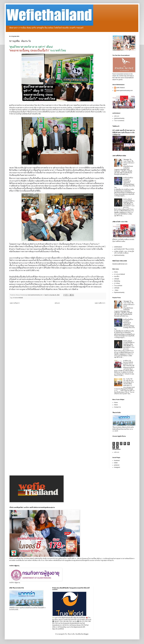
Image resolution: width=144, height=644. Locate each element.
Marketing (117, 281)
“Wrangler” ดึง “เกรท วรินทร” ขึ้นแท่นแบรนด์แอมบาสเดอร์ (129, 162)
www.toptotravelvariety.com (125, 91)
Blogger (86, 634)
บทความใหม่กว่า (15, 303)
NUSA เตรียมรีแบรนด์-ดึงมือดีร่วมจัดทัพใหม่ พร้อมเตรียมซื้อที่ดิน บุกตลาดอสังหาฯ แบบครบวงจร (129, 203)
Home (116, 272)
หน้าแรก (57, 303)
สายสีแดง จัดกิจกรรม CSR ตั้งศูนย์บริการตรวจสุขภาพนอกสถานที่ (129, 363)
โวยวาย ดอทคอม (119, 121)
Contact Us (117, 407)
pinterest (117, 465)
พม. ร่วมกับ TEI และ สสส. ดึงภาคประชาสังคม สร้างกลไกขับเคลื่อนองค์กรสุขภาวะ (128, 382)
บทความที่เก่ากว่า (100, 303)
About (116, 405)
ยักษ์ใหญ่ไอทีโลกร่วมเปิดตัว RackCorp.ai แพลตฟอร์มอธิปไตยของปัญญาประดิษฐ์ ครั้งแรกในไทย (124, 183)
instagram (117, 467)
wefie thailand (121, 88)
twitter (116, 463)
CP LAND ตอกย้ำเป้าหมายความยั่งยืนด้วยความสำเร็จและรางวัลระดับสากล (124, 132)
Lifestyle (117, 279)
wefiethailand (118, 247)
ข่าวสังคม (117, 283)
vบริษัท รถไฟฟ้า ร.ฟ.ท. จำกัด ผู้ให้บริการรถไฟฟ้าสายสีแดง (124, 252)
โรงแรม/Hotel (118, 286)
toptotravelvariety (119, 118)
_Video (116, 290)
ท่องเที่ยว (117, 276)
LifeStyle (117, 288)
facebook (117, 461)
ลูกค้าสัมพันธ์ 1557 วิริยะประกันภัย (124, 249)
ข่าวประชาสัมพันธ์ (18, 298)
